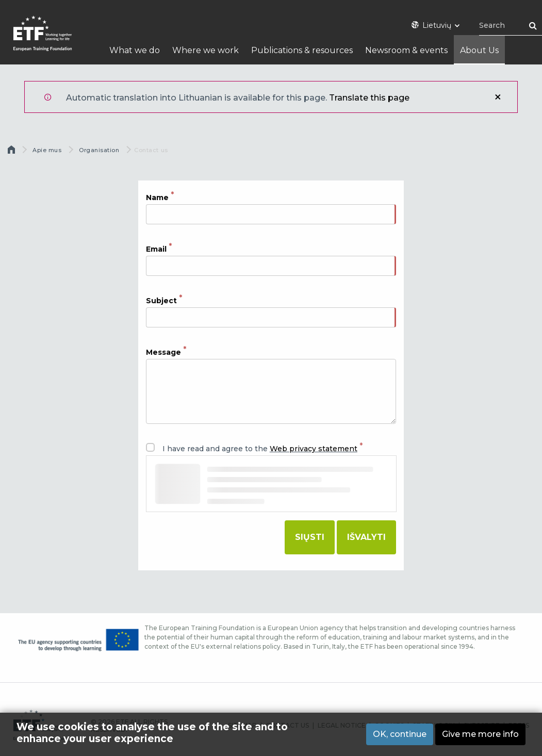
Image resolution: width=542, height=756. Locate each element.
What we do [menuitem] (135, 50)
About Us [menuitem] (479, 50)
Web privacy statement (314, 449)
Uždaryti (498, 97)
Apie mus (47, 150)
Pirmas (12, 152)
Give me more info (480, 734)
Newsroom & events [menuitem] (406, 50)
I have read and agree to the (260, 449)
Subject (161, 301)
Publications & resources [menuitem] (302, 50)
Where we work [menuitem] (206, 50)
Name (157, 197)
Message (163, 352)
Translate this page (369, 98)
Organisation (99, 150)
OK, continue (400, 734)
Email (156, 249)
